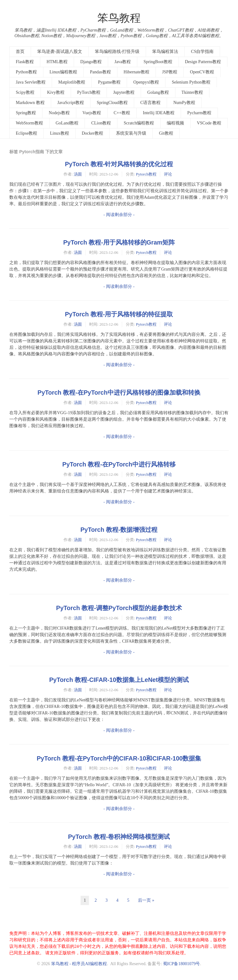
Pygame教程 (109, 82)
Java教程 (123, 62)
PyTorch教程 (89, 92)
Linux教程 (59, 133)
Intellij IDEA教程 (159, 113)
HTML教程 (57, 62)
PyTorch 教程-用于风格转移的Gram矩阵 (119, 242)
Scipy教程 (25, 92)
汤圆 (78, 174)
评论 (168, 174)
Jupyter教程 (124, 92)
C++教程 (122, 113)
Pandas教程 (100, 72)
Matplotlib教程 (72, 82)
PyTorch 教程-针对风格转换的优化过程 (119, 164)
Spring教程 (26, 113)
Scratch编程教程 (139, 123)
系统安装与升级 (131, 133)
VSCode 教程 (209, 123)
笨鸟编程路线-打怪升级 (117, 52)
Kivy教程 (56, 92)
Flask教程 (25, 62)
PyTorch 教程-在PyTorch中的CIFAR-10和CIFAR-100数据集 (119, 758)
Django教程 (91, 62)
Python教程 (26, 72)
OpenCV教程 (202, 72)
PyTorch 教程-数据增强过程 (119, 530)
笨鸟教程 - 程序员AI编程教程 (79, 964)
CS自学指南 (202, 52)
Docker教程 (93, 133)
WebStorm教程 (29, 123)
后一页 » (146, 900)
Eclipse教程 (26, 133)
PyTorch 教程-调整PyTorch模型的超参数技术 (119, 608)
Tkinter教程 (192, 92)
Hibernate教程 (137, 72)
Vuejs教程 (92, 113)
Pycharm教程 (199, 113)
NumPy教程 (184, 103)
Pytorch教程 (146, 174)
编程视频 (175, 123)
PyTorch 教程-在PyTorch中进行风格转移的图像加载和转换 (119, 392)
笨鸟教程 (119, 18)
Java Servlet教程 (31, 82)
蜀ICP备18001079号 (182, 964)
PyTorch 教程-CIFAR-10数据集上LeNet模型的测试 (119, 680)
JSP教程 (170, 72)
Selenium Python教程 (191, 82)
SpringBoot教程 (158, 62)
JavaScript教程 (71, 103)
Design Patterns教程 (203, 62)
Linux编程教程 (63, 72)
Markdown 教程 (30, 103)
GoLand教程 (67, 123)
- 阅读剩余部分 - (119, 215)
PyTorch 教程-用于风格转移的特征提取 (119, 314)
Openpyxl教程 (146, 82)
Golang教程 (158, 92)
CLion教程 (101, 123)
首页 (20, 52)
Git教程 (166, 133)
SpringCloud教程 (112, 103)
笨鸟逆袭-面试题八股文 (60, 52)
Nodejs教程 (59, 113)
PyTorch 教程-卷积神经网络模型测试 (119, 837)
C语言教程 (150, 103)
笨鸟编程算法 (165, 52)
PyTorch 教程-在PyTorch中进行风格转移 (119, 464)
